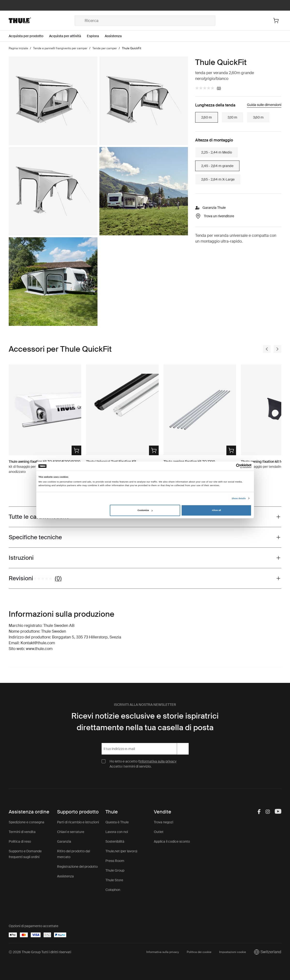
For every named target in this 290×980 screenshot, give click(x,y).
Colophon (113, 890)
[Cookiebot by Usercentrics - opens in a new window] (230, 466)
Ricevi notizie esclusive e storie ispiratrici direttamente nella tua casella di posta (145, 722)
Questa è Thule (117, 822)
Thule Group (115, 870)
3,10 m (232, 117)
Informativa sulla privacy (158, 761)
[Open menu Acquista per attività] (68, 36)
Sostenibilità (115, 841)
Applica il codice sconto (172, 841)
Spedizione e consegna (26, 822)
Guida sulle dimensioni (264, 105)
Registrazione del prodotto (77, 867)
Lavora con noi (117, 832)
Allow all (216, 510)
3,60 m (258, 117)
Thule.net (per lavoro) (121, 851)
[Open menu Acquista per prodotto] (29, 36)
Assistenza (65, 876)
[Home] (42, 21)
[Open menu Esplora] (96, 36)
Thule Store (114, 880)
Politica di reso (20, 841)
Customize (145, 510)
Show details (239, 498)
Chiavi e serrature (71, 832)
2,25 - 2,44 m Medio (217, 152)
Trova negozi (164, 822)
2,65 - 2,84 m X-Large (218, 179)
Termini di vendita (22, 832)
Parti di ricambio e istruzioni (78, 822)
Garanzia (64, 841)
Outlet (159, 832)
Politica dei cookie (199, 952)
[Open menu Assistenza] (116, 36)
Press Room (115, 861)
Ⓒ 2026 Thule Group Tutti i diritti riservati (40, 952)
